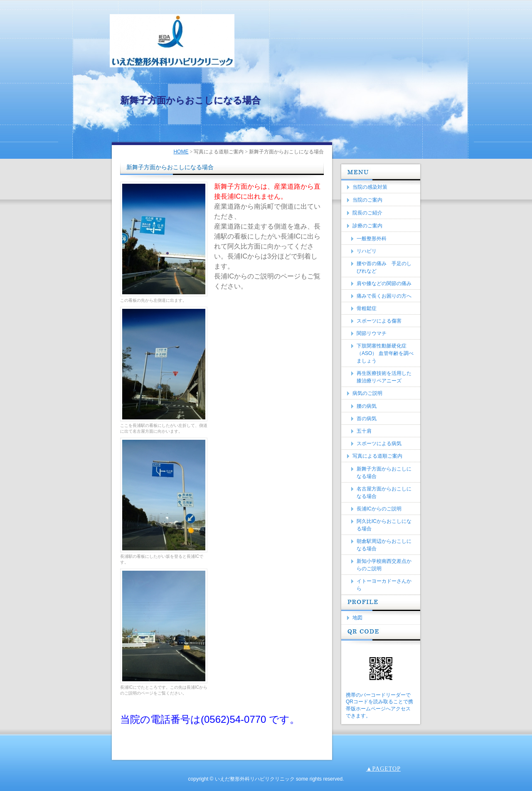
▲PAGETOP (383, 769)
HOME (181, 152)
